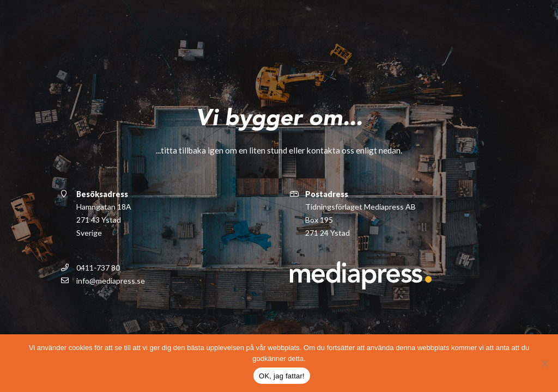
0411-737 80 (98, 267)
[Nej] (544, 363)
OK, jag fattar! (282, 376)
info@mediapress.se (111, 280)
